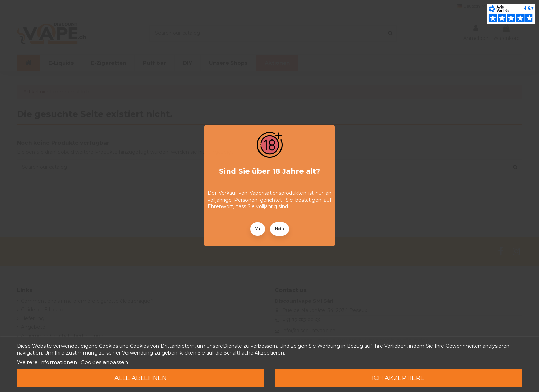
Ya (258, 229)
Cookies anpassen (104, 362)
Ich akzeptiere (398, 378)
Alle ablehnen (141, 378)
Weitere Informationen (47, 362)
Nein (279, 229)
